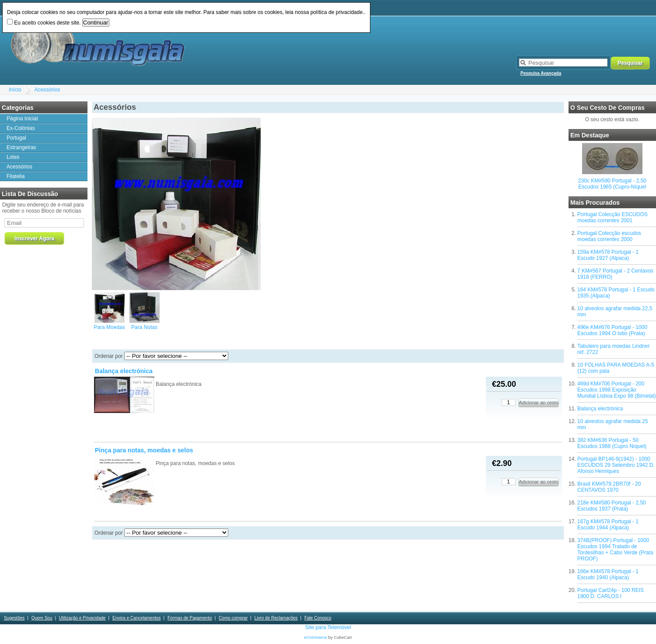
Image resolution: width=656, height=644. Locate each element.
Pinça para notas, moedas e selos (144, 450)
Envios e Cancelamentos (137, 618)
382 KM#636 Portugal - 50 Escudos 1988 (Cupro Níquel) (612, 443)
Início (15, 90)
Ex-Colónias (21, 128)
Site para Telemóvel (328, 627)
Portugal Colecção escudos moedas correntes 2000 (609, 236)
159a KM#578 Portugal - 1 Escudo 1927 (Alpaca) (608, 255)
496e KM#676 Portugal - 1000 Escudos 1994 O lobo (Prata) (612, 330)
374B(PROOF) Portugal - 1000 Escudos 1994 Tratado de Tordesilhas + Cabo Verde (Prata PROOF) (615, 549)
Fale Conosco (318, 618)
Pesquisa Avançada (541, 73)
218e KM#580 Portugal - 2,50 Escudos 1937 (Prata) (612, 506)
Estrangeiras (21, 147)
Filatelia (16, 176)
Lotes (13, 157)
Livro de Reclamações (276, 618)
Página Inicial (22, 119)
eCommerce (316, 637)
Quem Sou (42, 618)
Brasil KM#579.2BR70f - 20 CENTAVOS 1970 (609, 487)
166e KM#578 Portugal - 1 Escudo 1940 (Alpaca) (608, 574)
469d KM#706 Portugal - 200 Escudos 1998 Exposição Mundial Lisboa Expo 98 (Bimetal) (616, 390)
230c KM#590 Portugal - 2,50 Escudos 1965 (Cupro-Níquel (612, 184)
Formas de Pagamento (190, 618)
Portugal (16, 138)
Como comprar (233, 618)
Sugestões (14, 618)
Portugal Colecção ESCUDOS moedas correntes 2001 (612, 217)
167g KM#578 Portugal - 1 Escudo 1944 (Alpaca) (608, 525)
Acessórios (47, 90)
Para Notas (144, 327)
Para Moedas (109, 327)
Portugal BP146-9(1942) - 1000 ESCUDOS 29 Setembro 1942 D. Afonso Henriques (616, 465)
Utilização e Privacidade (82, 618)
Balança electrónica (600, 409)
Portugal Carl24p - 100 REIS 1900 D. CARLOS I (611, 593)
